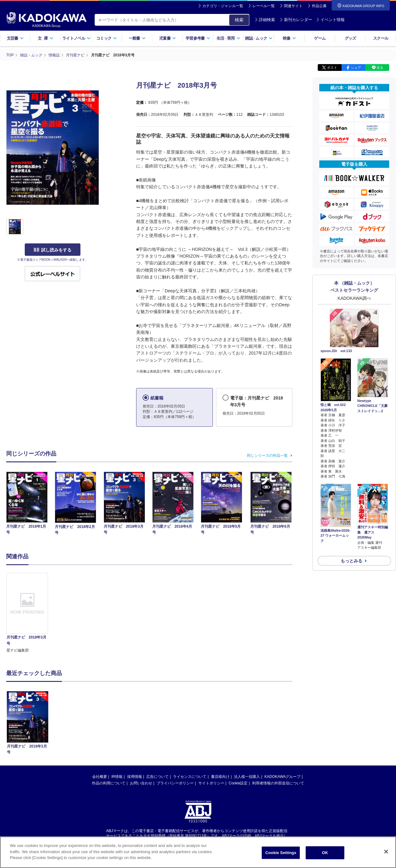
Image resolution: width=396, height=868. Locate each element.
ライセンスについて (190, 777)
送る (380, 68)
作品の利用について (109, 783)
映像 (289, 38)
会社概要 (100, 777)
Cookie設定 (238, 783)
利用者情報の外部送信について (278, 783)
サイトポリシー (211, 783)
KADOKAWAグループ (282, 777)
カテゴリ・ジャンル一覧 (223, 6)
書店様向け (220, 777)
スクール (381, 38)
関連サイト (293, 6)
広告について (157, 777)
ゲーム (320, 38)
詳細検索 (265, 20)
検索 (239, 20)
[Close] (386, 853)
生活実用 (228, 38)
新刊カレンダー (296, 20)
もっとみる (351, 561)
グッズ (350, 38)
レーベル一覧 (264, 6)
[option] (31, 613)
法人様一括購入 (247, 777)
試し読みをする (53, 250)
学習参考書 (198, 38)
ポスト (332, 68)
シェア (356, 68)
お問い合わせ (141, 783)
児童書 (168, 38)
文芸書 (15, 38)
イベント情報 (330, 20)
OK (325, 854)
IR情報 (117, 777)
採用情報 (135, 777)
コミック (107, 38)
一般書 (137, 38)
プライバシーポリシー (175, 783)
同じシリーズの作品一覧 (267, 456)
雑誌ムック (259, 38)
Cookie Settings (281, 854)
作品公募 (319, 6)
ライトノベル (76, 38)
